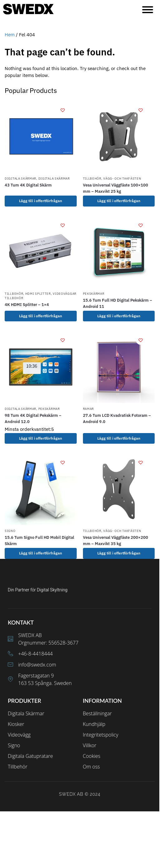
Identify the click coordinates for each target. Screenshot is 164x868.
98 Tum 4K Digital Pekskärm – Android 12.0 (33, 419)
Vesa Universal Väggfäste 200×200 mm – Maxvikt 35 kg (116, 541)
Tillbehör (92, 179)
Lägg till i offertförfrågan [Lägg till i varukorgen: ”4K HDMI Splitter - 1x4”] (41, 316)
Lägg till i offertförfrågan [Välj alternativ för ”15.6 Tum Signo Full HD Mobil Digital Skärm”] (41, 553)
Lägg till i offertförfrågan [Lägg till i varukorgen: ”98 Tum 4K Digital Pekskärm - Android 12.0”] (41, 438)
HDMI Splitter (38, 294)
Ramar (89, 409)
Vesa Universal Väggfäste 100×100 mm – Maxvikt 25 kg (116, 188)
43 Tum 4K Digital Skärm (28, 185)
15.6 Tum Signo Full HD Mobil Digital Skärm (39, 541)
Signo (10, 531)
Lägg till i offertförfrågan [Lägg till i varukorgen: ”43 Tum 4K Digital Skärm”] (41, 201)
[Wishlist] (63, 110)
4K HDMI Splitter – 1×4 (27, 305)
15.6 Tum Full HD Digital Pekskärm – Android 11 (118, 303)
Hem (10, 35)
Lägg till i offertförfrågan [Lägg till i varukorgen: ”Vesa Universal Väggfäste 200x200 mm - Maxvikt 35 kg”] (119, 553)
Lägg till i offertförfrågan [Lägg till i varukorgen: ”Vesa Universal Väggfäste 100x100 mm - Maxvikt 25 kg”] (119, 201)
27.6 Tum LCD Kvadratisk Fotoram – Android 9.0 (117, 419)
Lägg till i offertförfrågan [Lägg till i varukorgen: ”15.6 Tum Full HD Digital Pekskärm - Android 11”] (119, 316)
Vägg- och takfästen (122, 179)
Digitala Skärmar (20, 179)
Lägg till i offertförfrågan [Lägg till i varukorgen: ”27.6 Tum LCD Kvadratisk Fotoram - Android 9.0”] (119, 438)
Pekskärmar (94, 294)
